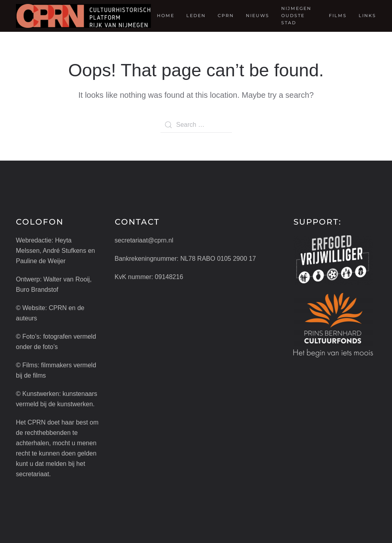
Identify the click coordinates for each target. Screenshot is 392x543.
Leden (196, 16)
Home (166, 16)
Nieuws (258, 16)
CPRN (226, 16)
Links (367, 16)
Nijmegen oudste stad (296, 16)
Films (338, 16)
